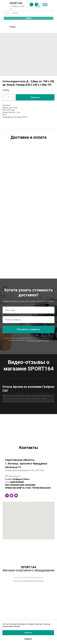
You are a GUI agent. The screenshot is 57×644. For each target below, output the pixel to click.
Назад (13, 27)
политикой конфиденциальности (38, 340)
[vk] (7, 553)
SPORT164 (16, 3)
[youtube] (16, 553)
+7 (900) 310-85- (17, 6)
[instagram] (12, 553)
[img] (32, 5)
